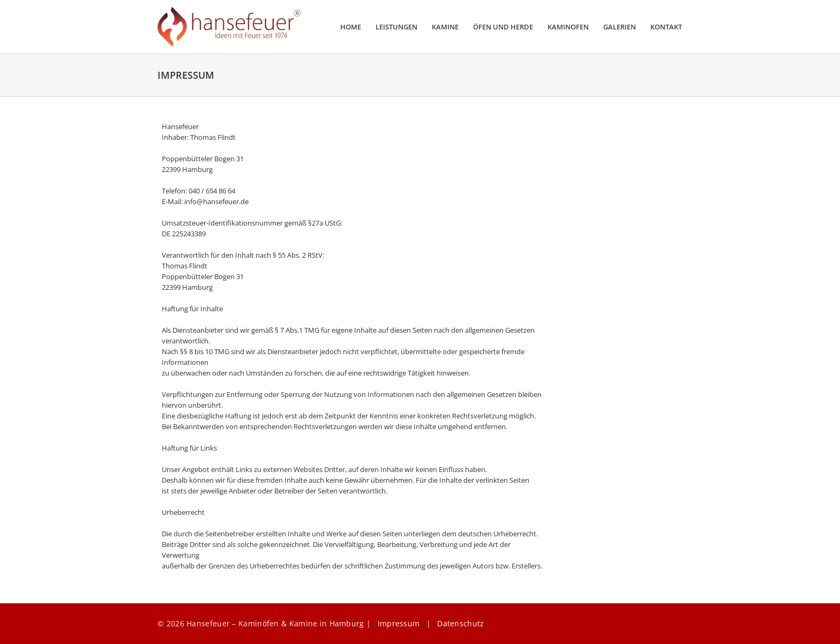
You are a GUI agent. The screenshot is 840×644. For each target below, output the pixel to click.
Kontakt (666, 27)
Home (351, 27)
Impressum (399, 623)
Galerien (620, 27)
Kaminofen (568, 27)
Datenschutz (460, 623)
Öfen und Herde (503, 27)
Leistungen (396, 27)
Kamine (445, 27)
